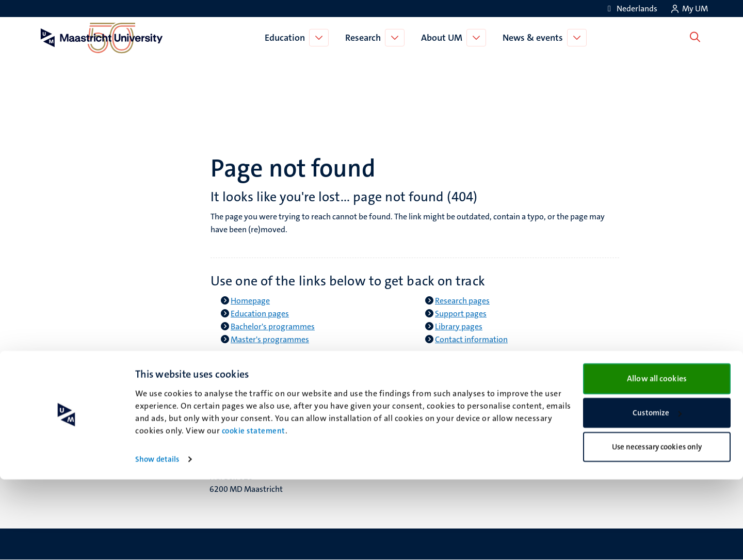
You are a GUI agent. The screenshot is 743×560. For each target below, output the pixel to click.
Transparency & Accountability (613, 412)
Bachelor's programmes (273, 326)
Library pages (459, 326)
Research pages (462, 301)
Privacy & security (590, 425)
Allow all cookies (657, 459)
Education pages (260, 314)
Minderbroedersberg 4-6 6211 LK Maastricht (253, 419)
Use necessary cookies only (657, 527)
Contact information (471, 339)
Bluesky (398, 399)
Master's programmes (270, 339)
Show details (157, 540)
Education (287, 38)
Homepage (250, 301)
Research (365, 38)
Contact (572, 399)
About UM (444, 38)
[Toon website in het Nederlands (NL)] (631, 9)
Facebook (401, 412)
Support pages (461, 314)
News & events (535, 38)
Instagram (402, 425)
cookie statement (254, 511)
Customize (657, 493)
